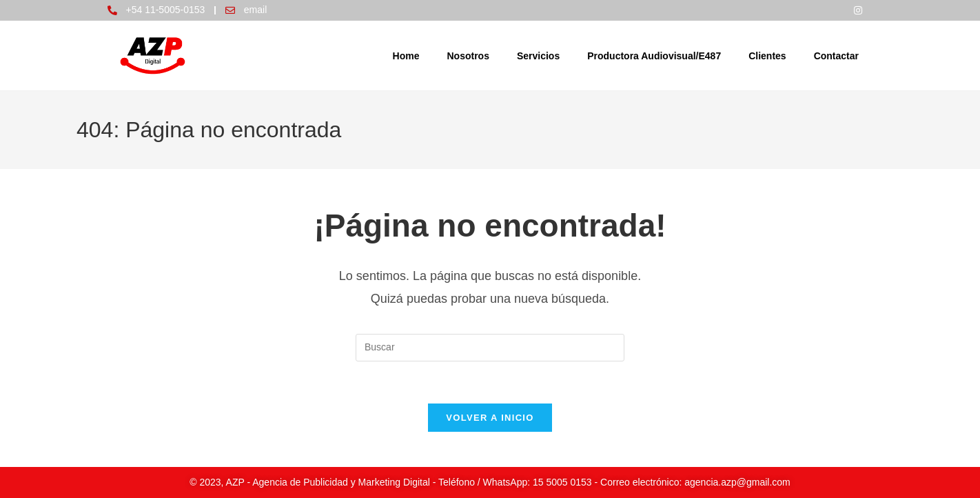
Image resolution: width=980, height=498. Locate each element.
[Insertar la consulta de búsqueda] (490, 348)
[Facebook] (830, 10)
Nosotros (468, 56)
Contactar (836, 56)
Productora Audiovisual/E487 (654, 56)
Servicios (538, 56)
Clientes (767, 56)
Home (406, 56)
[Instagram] (858, 10)
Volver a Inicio (490, 418)
